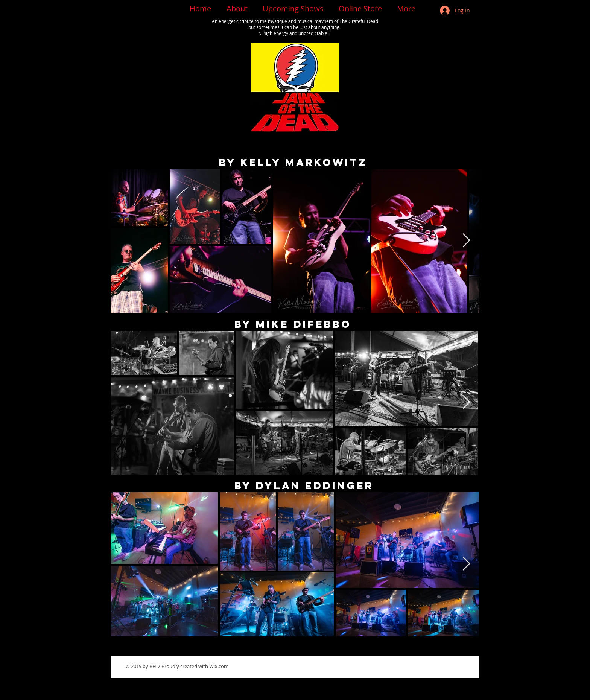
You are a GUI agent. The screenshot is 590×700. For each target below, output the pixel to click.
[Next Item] (466, 241)
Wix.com (219, 666)
